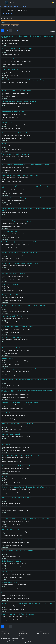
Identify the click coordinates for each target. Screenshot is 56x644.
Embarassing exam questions (12, 434)
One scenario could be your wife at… (12, 149)
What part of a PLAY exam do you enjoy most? (18, 424)
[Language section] (53, 2)
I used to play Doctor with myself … (12, 567)
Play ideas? (5, 476)
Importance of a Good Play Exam (13, 112)
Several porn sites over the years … (11, 43)
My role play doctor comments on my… (13, 609)
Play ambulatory (7, 445)
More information (7, 14)
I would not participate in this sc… (11, 461)
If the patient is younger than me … (12, 535)
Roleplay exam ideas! (9, 144)
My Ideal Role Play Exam (10, 284)
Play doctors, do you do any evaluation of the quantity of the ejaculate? (27, 603)
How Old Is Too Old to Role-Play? (13, 337)
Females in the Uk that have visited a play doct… (15, 398)
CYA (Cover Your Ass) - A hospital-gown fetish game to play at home (25, 519)
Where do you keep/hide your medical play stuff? (19, 101)
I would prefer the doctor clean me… (12, 408)
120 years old (5, 343)
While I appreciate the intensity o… (11, 216)
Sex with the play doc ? (9, 358)
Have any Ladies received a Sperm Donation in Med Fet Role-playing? (26, 487)
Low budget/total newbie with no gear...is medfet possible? (22, 198)
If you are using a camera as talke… (12, 170)
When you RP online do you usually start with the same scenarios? (25, 380)
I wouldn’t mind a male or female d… (12, 65)
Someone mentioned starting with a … (13, 556)
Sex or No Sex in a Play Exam (12, 413)
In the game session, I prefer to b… (12, 503)
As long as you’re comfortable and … (12, 128)
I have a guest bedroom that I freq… (12, 107)
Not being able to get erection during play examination (21, 221)
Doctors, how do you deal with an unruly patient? (19, 369)
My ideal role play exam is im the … (12, 290)
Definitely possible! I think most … (11, 204)
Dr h (3, 508)
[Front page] (1, 7)
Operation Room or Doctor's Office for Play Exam (19, 466)
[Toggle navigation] (3, 2)
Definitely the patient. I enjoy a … (11, 75)
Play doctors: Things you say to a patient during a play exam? (23, 305)
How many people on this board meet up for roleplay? (20, 253)
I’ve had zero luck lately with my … (11, 96)
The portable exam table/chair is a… (12, 482)
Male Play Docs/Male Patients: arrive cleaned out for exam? (22, 402)
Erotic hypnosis (7, 572)
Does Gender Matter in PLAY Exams (14, 59)
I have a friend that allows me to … (11, 54)
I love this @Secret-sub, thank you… (12, 514)
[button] (17, 31)
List (3, 22)
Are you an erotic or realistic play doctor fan (17, 551)
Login (12, 2)
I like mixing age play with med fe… (12, 301)
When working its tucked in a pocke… (12, 139)
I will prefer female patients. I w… (11, 248)
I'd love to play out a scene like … (11, 332)
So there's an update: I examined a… (12, 280)
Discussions (7, 7)
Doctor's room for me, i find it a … (11, 472)
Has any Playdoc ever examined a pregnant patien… (16, 269)
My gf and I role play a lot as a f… (11, 160)
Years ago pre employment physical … (12, 588)
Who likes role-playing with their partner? (16, 154)
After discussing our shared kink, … (12, 258)
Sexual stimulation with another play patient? (17, 327)
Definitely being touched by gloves (11, 429)
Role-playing (23, 7)
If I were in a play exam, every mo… (12, 440)
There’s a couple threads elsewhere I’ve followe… (15, 311)
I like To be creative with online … (11, 385)
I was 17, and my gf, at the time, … (11, 181)
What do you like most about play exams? (16, 498)
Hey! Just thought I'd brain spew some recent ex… (16, 599)
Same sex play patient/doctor (12, 316)
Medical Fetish (15, 7)
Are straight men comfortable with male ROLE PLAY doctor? (22, 455)
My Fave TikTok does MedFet (11, 348)
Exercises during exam (9, 582)
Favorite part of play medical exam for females (18, 614)
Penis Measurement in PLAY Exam (13, 540)
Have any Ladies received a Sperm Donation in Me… (16, 493)
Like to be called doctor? (10, 529)
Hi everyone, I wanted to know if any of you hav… (16, 450)
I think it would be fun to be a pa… (11, 86)
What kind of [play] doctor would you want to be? (19, 242)
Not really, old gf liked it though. (11, 237)
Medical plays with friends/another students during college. (23, 80)
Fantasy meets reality (9, 593)
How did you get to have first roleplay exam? (17, 48)
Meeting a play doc (8, 122)
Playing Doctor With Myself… (11, 561)
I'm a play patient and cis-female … (11, 322)
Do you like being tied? (9, 231)
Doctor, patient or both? (10, 69)
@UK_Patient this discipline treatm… (12, 375)
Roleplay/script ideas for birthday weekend (17, 91)
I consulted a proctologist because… (12, 525)
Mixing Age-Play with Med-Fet (12, 295)
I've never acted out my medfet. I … (12, 419)
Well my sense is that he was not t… (12, 227)
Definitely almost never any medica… (12, 546)
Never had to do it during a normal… (12, 193)
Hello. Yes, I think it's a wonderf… (11, 364)
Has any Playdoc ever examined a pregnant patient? (20, 263)
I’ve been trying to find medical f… (11, 354)
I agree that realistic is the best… (11, 118)
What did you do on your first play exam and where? (20, 175)
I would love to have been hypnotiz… (12, 577)
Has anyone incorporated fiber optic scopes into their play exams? (25, 165)
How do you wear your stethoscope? (14, 133)
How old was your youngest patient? (14, 274)
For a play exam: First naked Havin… (12, 620)
